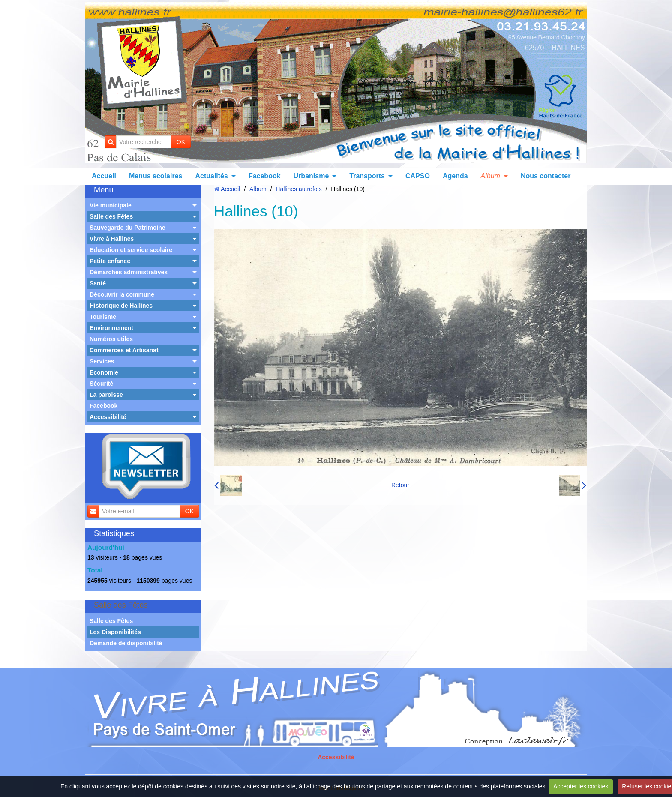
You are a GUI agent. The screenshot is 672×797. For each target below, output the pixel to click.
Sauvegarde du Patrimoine (127, 228)
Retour (400, 485)
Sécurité (101, 384)
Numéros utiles (111, 339)
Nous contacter (546, 176)
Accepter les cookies (581, 786)
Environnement (111, 328)
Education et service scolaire (131, 250)
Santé (98, 283)
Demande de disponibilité (126, 643)
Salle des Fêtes (111, 216)
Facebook (265, 176)
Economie (104, 372)
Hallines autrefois (298, 189)
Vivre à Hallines (112, 239)
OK (181, 142)
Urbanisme (311, 176)
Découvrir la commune (122, 294)
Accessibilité (108, 417)
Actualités (211, 176)
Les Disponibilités (115, 632)
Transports (367, 176)
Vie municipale (111, 205)
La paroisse (106, 395)
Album (490, 176)
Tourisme (103, 317)
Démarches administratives (129, 272)
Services (102, 361)
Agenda (455, 176)
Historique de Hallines (121, 306)
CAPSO (418, 176)
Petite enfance (110, 261)
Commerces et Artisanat (124, 350)
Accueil (104, 176)
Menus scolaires (156, 176)
